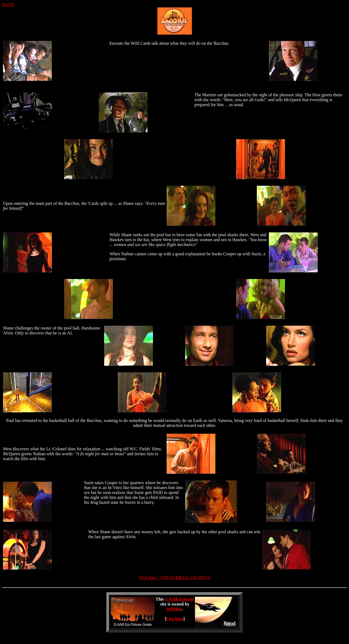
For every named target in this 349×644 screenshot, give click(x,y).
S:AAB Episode (179, 599)
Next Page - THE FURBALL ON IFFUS (174, 578)
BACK (8, 5)
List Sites (175, 619)
